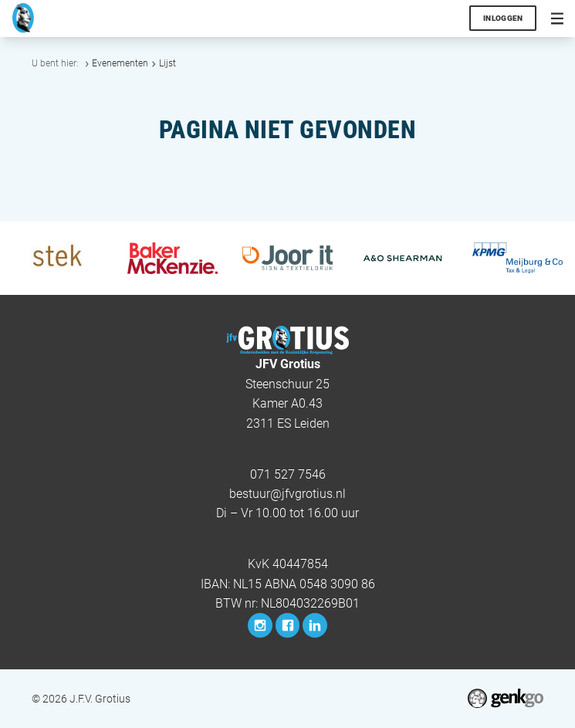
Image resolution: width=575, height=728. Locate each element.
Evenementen (120, 63)
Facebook (288, 625)
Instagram (260, 625)
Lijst (167, 63)
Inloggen (503, 18)
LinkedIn (315, 625)
